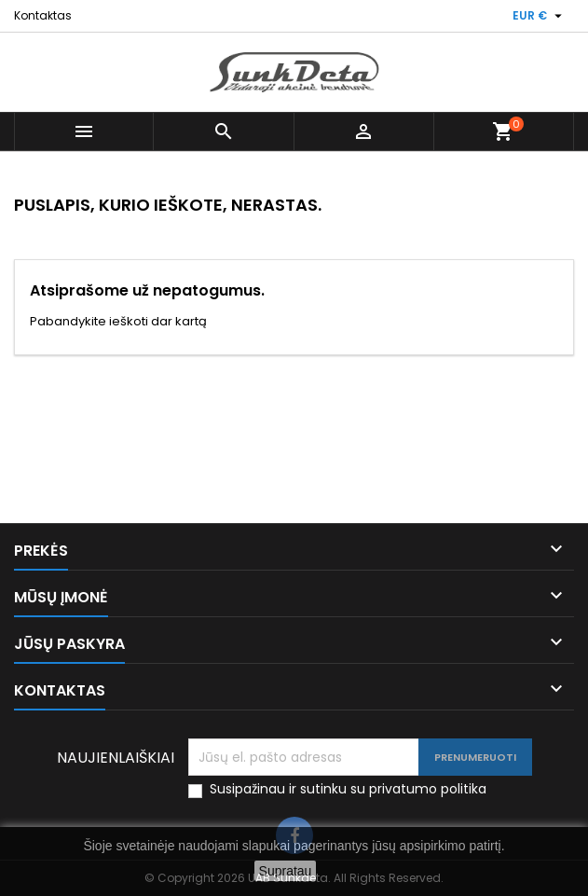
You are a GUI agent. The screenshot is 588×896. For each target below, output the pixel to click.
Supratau (286, 871)
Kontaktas (43, 15)
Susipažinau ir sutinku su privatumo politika (348, 789)
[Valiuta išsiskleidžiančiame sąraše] (540, 16)
